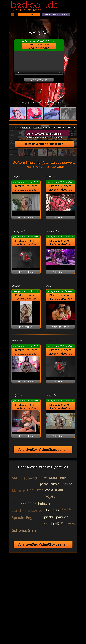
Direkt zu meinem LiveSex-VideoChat (39, 46)
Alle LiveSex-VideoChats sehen (43, 450)
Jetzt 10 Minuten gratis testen (44, 144)
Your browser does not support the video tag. (39, 64)
